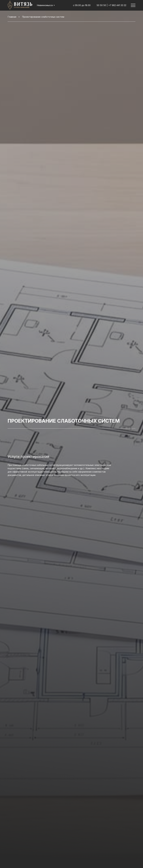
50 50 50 (101, 5)
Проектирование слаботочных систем (43, 17)
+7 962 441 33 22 (117, 5)
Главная (12, 17)
